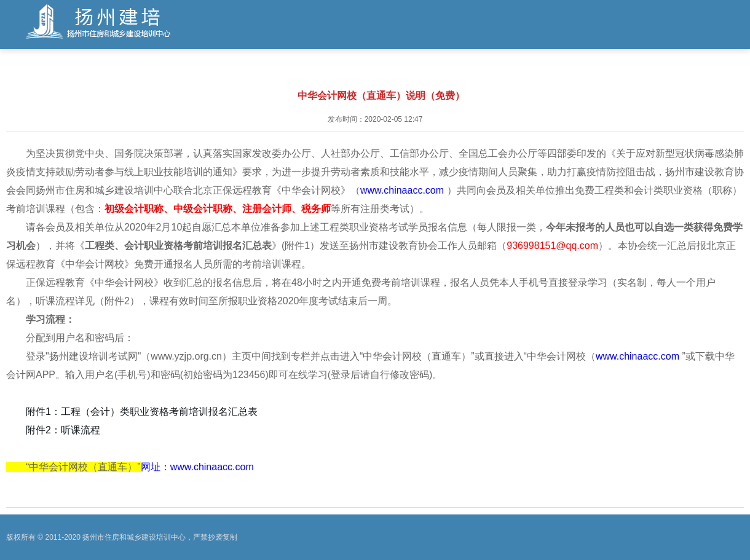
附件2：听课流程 (63, 430)
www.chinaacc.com (404, 190)
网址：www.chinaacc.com (197, 467)
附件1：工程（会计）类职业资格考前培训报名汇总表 (142, 412)
